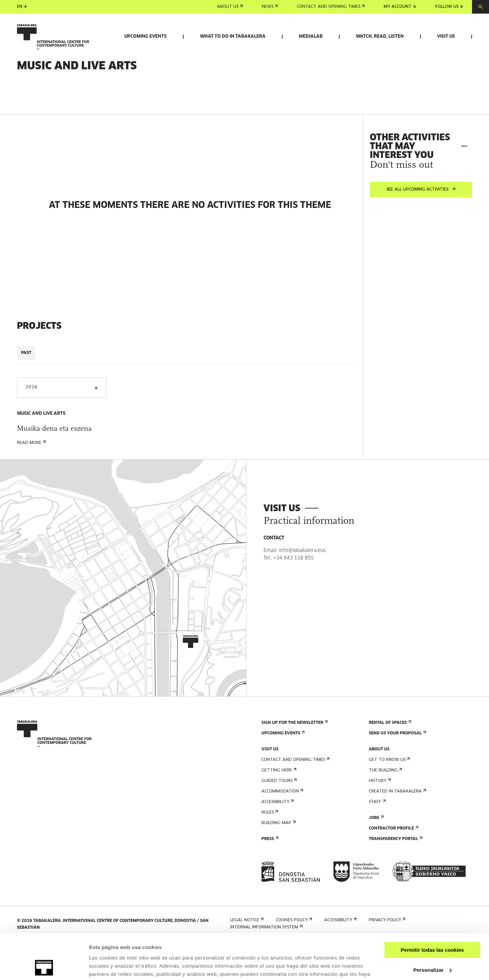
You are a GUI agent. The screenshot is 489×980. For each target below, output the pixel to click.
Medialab (311, 37)
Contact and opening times (331, 7)
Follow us (449, 7)
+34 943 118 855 (294, 594)
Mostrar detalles (109, 967)
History (379, 817)
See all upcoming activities (421, 226)
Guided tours (278, 817)
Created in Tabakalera (397, 827)
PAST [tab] (26, 389)
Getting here (278, 806)
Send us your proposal (397, 769)
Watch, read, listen (380, 37)
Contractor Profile (393, 864)
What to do (49, 88)
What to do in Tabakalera (233, 37)
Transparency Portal (395, 875)
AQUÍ (126, 948)
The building (385, 806)
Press (269, 875)
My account (400, 7)
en (22, 7)
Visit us (446, 37)
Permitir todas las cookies (432, 907)
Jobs (376, 854)
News (270, 7)
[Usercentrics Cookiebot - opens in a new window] (44, 967)
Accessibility (277, 838)
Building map (278, 859)
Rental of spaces (389, 759)
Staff (377, 838)
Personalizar (432, 927)
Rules (269, 848)
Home (23, 88)
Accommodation (282, 827)
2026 (62, 424)
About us (230, 7)
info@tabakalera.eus (302, 587)
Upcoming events (146, 37)
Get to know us (389, 796)
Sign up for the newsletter (294, 759)
